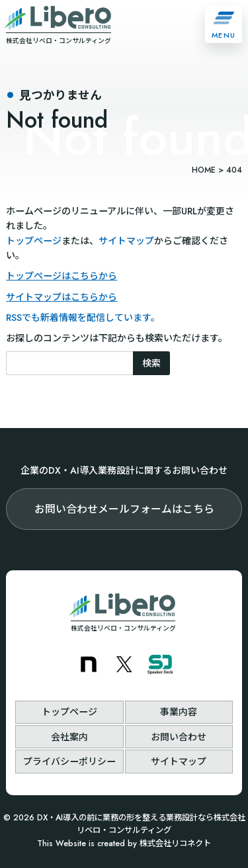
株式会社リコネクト (175, 844)
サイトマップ (126, 241)
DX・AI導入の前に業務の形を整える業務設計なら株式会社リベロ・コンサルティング (141, 824)
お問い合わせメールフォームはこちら (124, 509)
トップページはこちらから (62, 276)
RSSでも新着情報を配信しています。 (83, 318)
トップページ (34, 241)
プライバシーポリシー (69, 761)
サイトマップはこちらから (62, 297)
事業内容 (179, 712)
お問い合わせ (179, 737)
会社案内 (69, 737)
